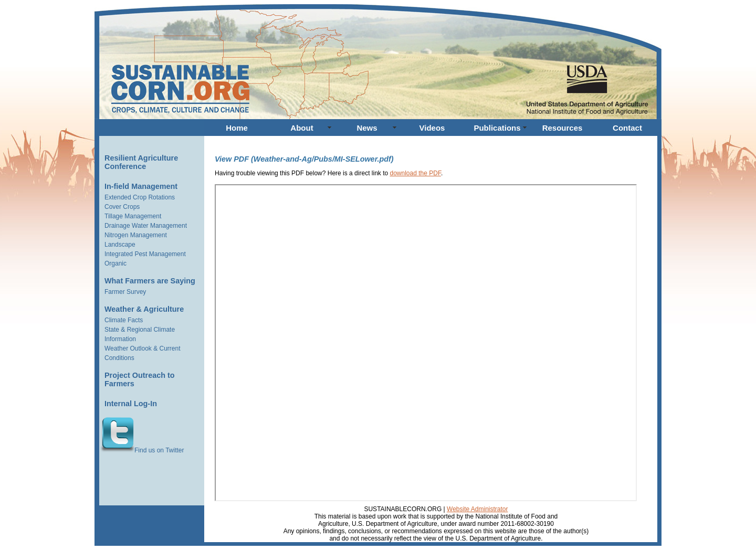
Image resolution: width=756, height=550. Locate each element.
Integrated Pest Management (145, 254)
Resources (563, 128)
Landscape (120, 245)
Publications (497, 128)
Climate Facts (124, 320)
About (302, 128)
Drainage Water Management (146, 226)
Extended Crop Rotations (140, 197)
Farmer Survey (125, 292)
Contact (627, 128)
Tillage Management (133, 216)
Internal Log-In (131, 404)
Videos (432, 128)
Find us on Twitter (142, 450)
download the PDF (415, 173)
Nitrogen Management (136, 235)
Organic (115, 263)
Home (237, 128)
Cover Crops (122, 207)
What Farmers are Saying (150, 281)
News (367, 128)
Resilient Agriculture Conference (141, 162)
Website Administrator (477, 509)
